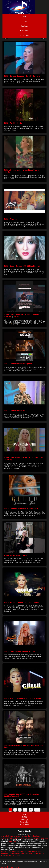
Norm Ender (24, 35)
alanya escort (14, 852)
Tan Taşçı (24, 26)
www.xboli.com (7, 836)
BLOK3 (25, 21)
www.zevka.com (20, 836)
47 (31, 810)
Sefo (24, 17)
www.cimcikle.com (41, 838)
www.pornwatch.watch (10, 838)
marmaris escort (8, 854)
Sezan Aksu (24, 31)
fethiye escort (37, 852)
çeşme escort (26, 852)
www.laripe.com (26, 838)
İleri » (37, 810)
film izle (4, 852)
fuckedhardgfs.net (35, 836)
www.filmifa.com (20, 854)
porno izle (13, 842)
